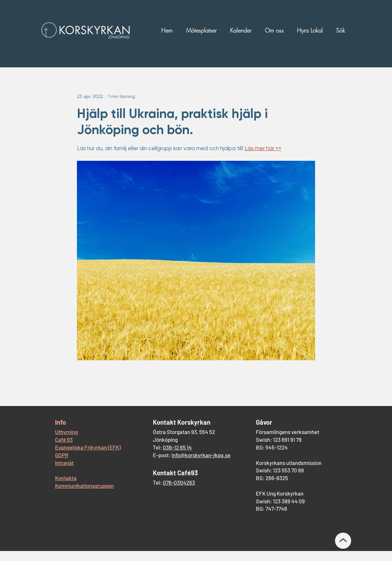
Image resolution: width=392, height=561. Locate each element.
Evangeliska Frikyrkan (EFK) (88, 447)
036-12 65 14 (177, 447)
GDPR (62, 455)
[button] (203, 30)
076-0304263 (179, 482)
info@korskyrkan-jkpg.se (201, 455)
